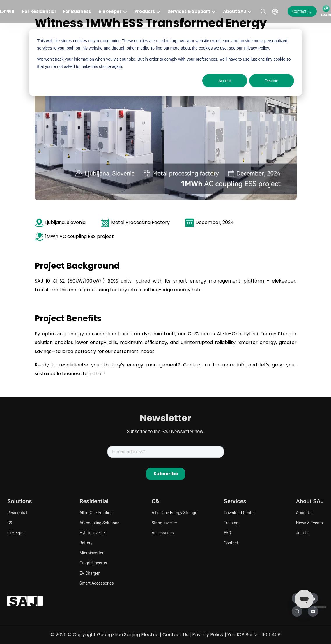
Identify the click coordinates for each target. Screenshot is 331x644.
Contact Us (175, 635)
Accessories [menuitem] (163, 533)
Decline (271, 81)
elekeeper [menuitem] (16, 533)
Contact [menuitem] (231, 543)
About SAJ (235, 11)
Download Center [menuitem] (239, 513)
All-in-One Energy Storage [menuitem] (175, 513)
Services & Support (189, 11)
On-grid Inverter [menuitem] (93, 563)
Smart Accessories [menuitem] (97, 583)
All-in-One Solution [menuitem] (96, 513)
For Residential (39, 11)
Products (145, 11)
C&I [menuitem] (10, 523)
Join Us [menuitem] (303, 533)
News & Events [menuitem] (309, 523)
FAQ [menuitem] (228, 533)
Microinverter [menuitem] (92, 553)
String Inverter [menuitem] (164, 523)
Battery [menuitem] (86, 543)
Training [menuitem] (231, 523)
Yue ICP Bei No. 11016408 (254, 635)
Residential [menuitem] (17, 513)
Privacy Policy (208, 635)
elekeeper (110, 11)
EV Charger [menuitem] (90, 573)
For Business (77, 11)
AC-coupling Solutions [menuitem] (99, 523)
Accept (225, 81)
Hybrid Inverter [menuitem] (93, 533)
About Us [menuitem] (304, 513)
